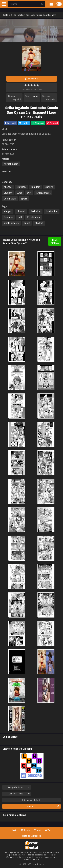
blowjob (21, 211)
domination (52, 211)
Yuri (48, 830)
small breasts (11, 223)
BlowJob (21, 187)
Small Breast (43, 193)
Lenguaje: (19, 787)
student (39, 223)
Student (8, 193)
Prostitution (34, 217)
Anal (20, 193)
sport (27, 223)
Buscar (43, 806)
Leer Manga (55, 241)
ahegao (8, 211)
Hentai (35, 96)
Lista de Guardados (32, 836)
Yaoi (38, 830)
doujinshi (51, 99)
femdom (8, 217)
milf (20, 217)
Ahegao (8, 187)
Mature (49, 187)
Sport (24, 199)
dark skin (36, 211)
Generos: (19, 794)
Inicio (15, 830)
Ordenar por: (41, 800)
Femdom (36, 187)
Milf (29, 193)
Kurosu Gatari (11, 164)
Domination (10, 199)
